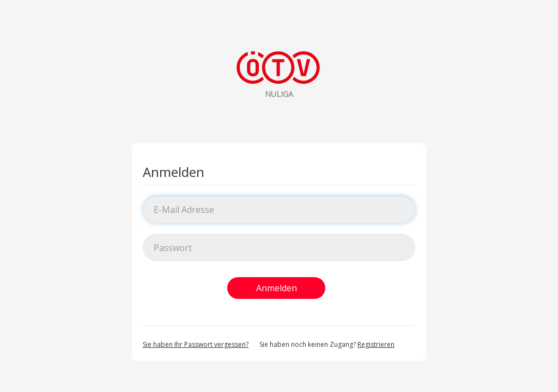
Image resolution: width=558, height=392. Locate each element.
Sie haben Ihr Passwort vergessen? (196, 344)
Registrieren (376, 344)
